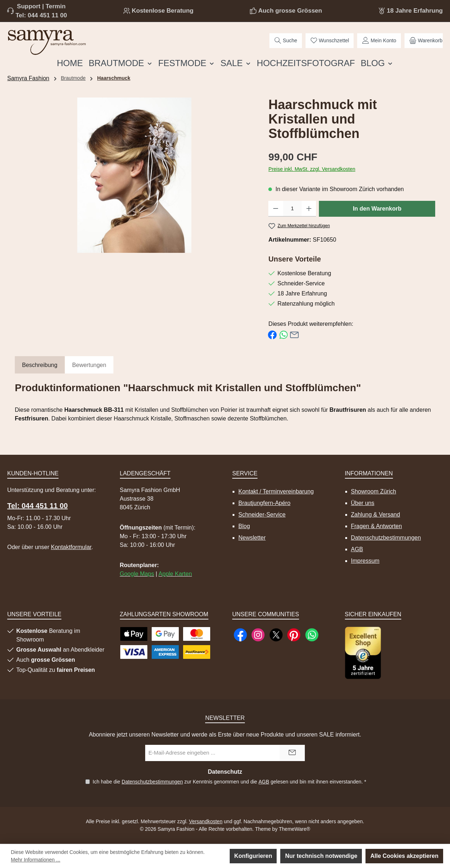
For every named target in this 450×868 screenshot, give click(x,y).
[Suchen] (286, 41)
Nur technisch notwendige (321, 856)
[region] (134, 175)
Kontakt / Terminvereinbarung (276, 491)
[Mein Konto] (379, 41)
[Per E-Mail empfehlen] (294, 334)
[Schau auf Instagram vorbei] (258, 635)
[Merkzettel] (330, 41)
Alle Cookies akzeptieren (404, 856)
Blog (244, 526)
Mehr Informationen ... (36, 860)
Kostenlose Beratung (163, 11)
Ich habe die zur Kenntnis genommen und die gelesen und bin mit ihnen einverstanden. (229, 782)
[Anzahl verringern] (276, 209)
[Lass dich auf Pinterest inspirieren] (294, 635)
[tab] (40, 365)
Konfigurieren (253, 856)
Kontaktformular (71, 547)
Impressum (365, 561)
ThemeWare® (295, 829)
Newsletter (252, 538)
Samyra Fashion (28, 78)
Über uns (363, 503)
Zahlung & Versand (376, 515)
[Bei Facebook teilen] (272, 334)
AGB (357, 549)
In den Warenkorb (377, 209)
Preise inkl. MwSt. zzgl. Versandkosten (312, 169)
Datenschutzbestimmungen (386, 538)
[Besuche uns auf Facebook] (240, 635)
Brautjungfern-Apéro (264, 503)
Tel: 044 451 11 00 (41, 15)
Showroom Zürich (374, 491)
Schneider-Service (262, 515)
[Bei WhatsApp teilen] (284, 334)
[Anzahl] (292, 209)
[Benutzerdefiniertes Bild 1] (363, 653)
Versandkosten (206, 821)
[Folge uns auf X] (276, 635)
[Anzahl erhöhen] (309, 209)
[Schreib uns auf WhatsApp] (312, 635)
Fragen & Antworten (377, 526)
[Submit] (292, 753)
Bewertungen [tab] (89, 365)
